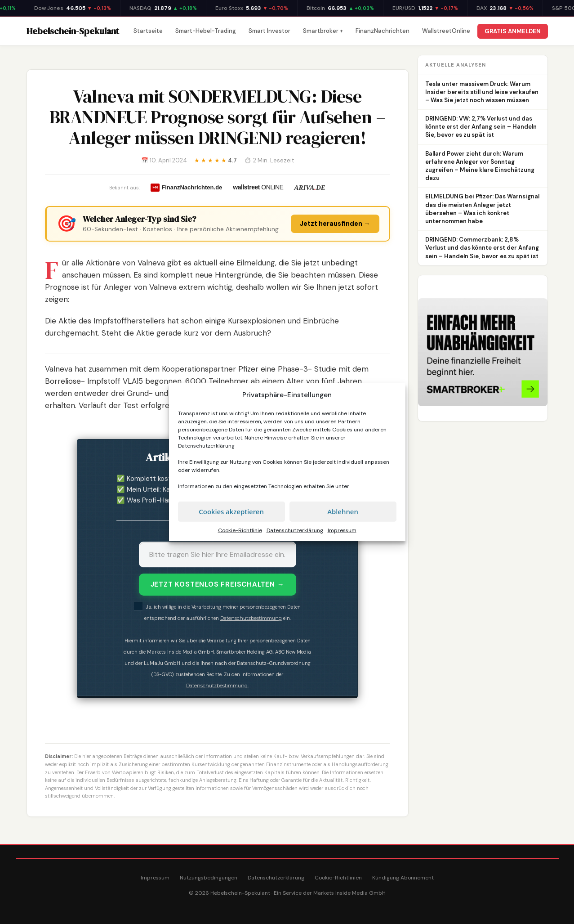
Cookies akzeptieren (231, 511)
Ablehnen (343, 511)
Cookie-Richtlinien (338, 878)
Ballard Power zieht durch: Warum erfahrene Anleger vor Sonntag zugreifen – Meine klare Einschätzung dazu (480, 166)
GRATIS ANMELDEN (513, 31)
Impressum (342, 530)
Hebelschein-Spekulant (73, 31)
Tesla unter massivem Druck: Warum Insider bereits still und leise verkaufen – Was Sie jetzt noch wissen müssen (482, 92)
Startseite (148, 31)
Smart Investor (269, 31)
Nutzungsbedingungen (209, 878)
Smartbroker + (323, 31)
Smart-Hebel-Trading (206, 31)
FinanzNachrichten (383, 31)
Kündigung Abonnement (403, 878)
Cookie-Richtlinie (240, 530)
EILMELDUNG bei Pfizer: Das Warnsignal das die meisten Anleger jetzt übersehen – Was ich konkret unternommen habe (482, 209)
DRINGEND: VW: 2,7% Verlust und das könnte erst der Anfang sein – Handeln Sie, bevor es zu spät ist (481, 127)
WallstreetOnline (446, 31)
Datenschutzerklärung (206, 445)
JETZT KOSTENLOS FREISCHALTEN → (218, 584)
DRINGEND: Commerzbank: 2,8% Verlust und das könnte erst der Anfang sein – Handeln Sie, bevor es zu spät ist (482, 248)
